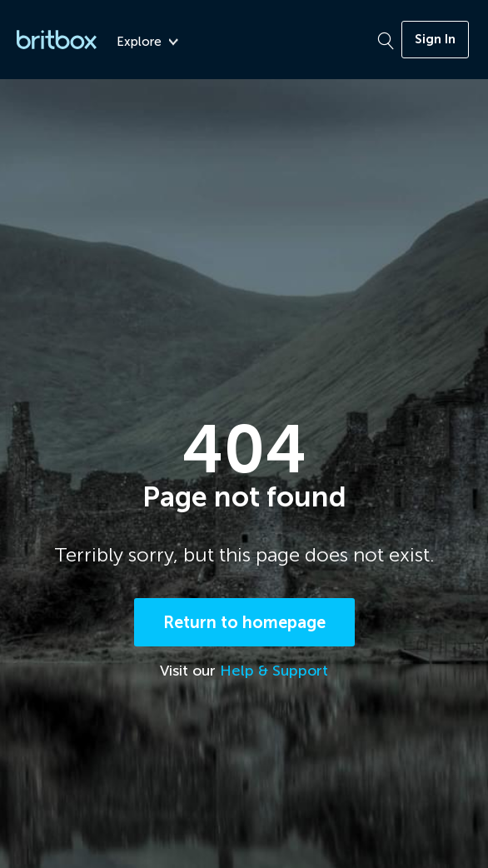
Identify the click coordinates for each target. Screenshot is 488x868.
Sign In (435, 39)
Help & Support (274, 671)
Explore (147, 42)
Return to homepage (244, 622)
